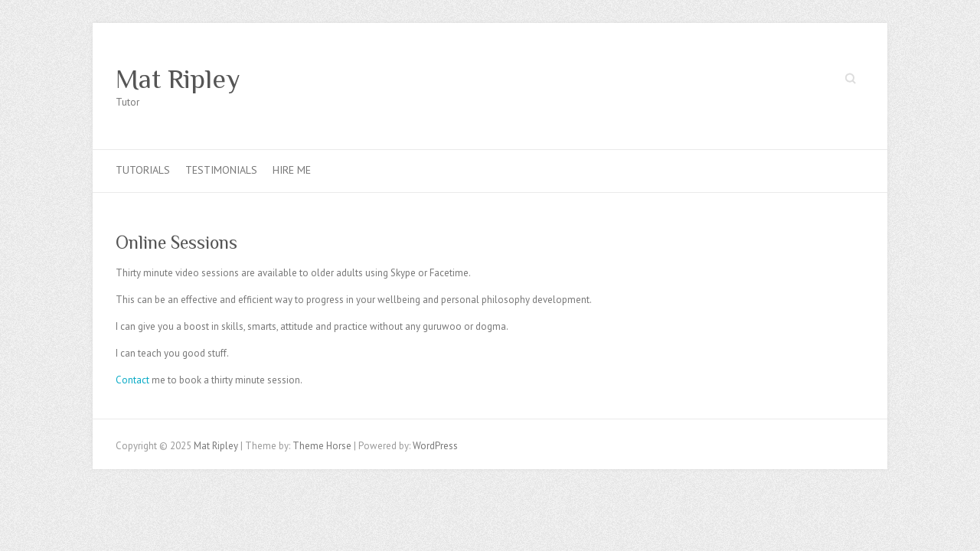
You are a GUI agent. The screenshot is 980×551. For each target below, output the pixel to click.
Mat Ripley (178, 79)
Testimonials (221, 170)
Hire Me (292, 170)
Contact (132, 380)
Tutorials (143, 170)
